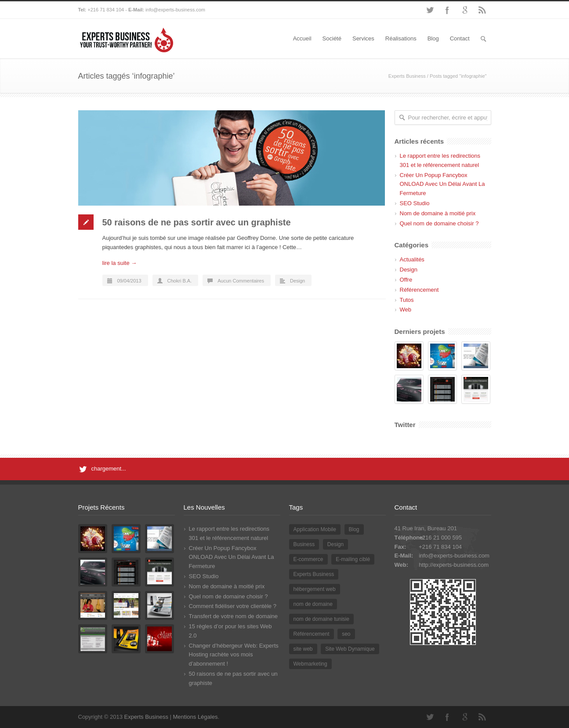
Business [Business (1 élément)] (304, 544)
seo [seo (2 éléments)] (346, 634)
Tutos (407, 300)
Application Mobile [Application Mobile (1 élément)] (315, 529)
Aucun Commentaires (241, 281)
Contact (460, 38)
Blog (433, 38)
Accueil (302, 38)
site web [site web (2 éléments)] (303, 649)
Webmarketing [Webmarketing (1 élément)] (310, 664)
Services (363, 38)
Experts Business (407, 76)
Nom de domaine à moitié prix (438, 213)
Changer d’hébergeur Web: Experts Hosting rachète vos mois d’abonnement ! (234, 655)
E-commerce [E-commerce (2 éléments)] (308, 559)
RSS (482, 10)
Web (406, 310)
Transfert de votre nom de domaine (234, 616)
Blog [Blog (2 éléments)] (354, 529)
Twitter (430, 10)
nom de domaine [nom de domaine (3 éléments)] (313, 604)
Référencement (419, 290)
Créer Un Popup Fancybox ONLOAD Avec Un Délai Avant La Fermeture (442, 184)
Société (332, 38)
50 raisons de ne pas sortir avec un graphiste (197, 222)
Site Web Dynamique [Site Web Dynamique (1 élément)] (350, 649)
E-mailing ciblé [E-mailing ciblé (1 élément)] (353, 559)
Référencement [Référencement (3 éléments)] (312, 634)
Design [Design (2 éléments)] (335, 544)
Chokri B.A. (180, 281)
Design (297, 281)
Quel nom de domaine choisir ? (439, 223)
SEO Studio (415, 203)
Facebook (447, 10)
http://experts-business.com (454, 565)
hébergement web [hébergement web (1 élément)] (315, 589)
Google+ (465, 10)
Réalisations (401, 38)
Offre (406, 280)
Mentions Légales (196, 717)
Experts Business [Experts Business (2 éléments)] (314, 574)
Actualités (412, 259)
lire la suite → (120, 263)
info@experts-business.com (175, 10)
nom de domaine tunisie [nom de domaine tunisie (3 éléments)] (321, 619)
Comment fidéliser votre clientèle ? (233, 606)
